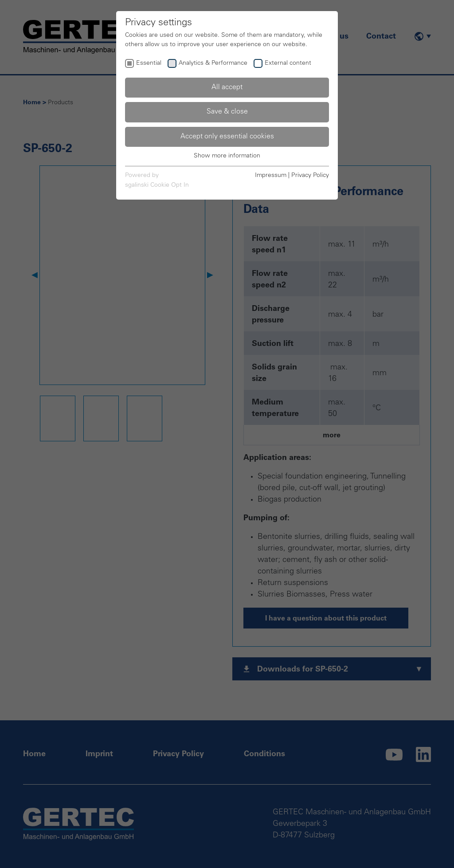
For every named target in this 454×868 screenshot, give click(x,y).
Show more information (227, 156)
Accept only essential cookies (227, 137)
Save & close (227, 112)
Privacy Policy (310, 176)
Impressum (271, 176)
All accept (227, 87)
